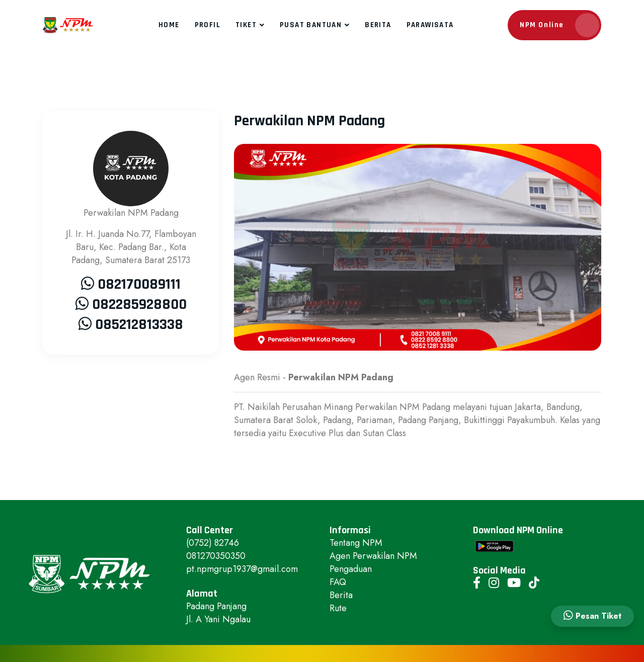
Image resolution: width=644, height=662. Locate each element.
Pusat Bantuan (311, 25)
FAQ (338, 582)
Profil (208, 25)
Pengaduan (351, 569)
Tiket (246, 25)
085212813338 (139, 324)
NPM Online (559, 25)
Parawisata (430, 25)
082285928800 (139, 304)
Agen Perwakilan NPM (373, 556)
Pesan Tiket (592, 616)
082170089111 (139, 284)
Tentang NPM (356, 543)
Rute (338, 608)
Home (169, 25)
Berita (378, 25)
